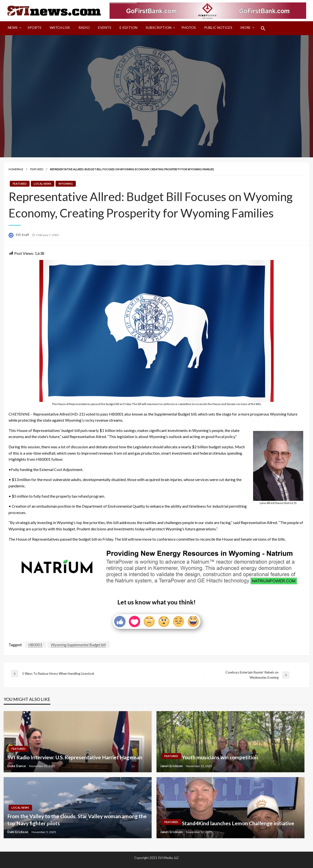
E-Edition (129, 27)
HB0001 (35, 645)
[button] (263, 28)
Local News (43, 184)
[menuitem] (14, 28)
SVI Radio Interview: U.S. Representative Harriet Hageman (75, 757)
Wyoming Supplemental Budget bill (78, 645)
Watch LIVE (60, 27)
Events (105, 27)
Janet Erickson (172, 766)
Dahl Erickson (18, 832)
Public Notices (218, 27)
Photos (189, 27)
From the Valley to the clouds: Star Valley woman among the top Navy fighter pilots (77, 820)
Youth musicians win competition (220, 757)
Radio (84, 27)
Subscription (159, 27)
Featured (37, 169)
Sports (34, 27)
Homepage (16, 169)
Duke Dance (17, 766)
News (13, 27)
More (246, 27)
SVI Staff (23, 235)
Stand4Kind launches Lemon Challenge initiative (238, 823)
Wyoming (66, 184)
